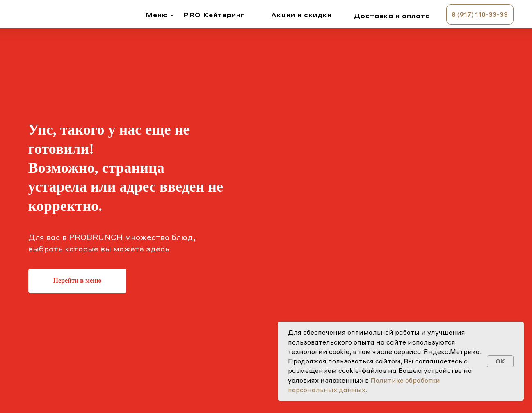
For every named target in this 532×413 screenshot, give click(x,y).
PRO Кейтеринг (214, 15)
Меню (157, 15)
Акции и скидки (301, 15)
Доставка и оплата (392, 15)
